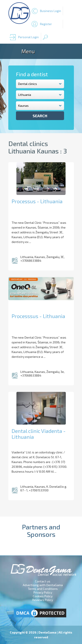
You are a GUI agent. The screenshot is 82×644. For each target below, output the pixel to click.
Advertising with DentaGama (43, 585)
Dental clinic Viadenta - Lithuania (39, 434)
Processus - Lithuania (37, 201)
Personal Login (28, 37)
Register (46, 24)
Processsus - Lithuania (38, 316)
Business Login (51, 11)
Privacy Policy (43, 592)
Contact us (43, 581)
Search (40, 116)
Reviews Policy (43, 600)
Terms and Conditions (43, 589)
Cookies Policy (43, 596)
